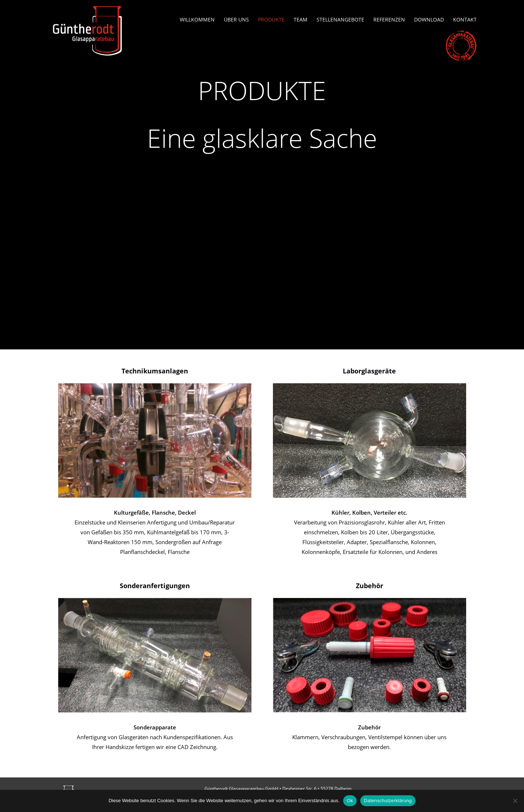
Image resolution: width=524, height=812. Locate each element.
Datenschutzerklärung (388, 801)
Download (429, 20)
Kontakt (465, 20)
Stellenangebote (340, 20)
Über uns (236, 20)
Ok (350, 801)
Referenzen (389, 20)
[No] (515, 801)
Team (301, 20)
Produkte (271, 20)
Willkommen (197, 20)
